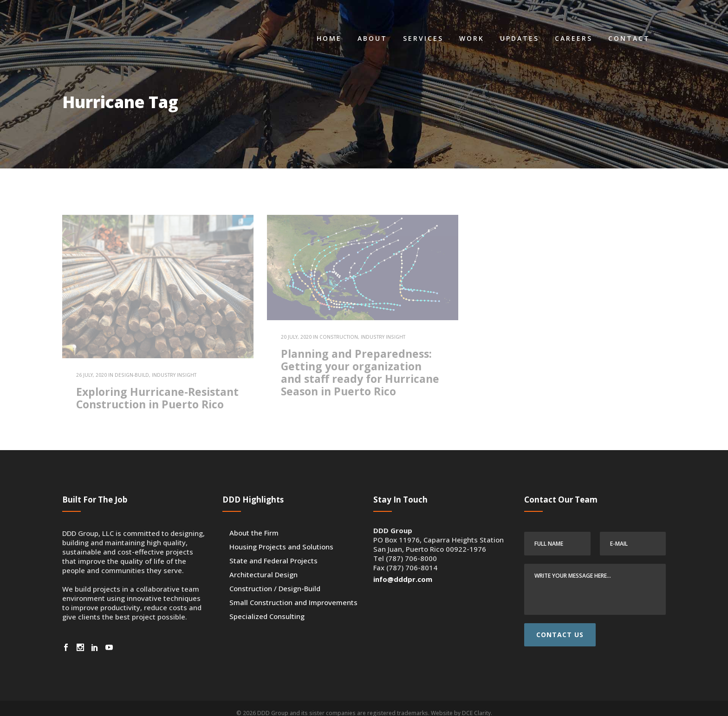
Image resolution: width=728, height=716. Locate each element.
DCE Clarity (476, 704)
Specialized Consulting (267, 607)
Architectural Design (263, 565)
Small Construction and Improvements (293, 593)
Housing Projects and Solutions (281, 537)
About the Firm (254, 523)
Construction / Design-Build (275, 579)
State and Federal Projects (273, 551)
